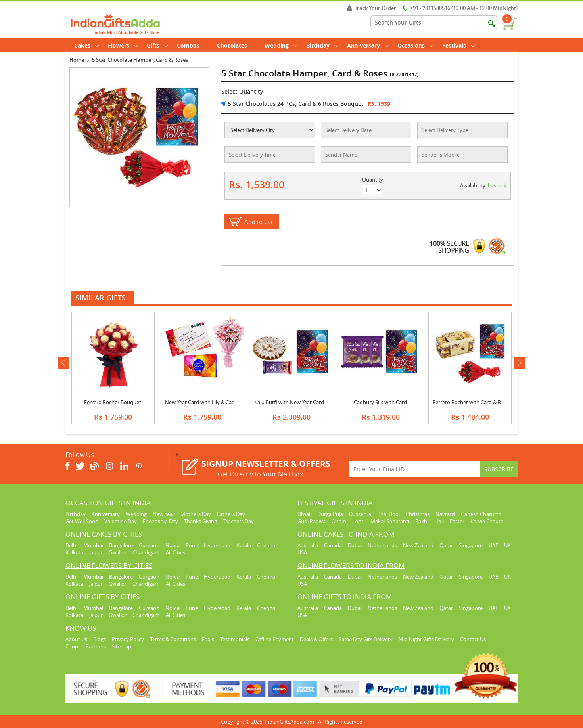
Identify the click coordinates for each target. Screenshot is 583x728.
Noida (173, 545)
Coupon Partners (86, 646)
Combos (188, 45)
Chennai (267, 545)
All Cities (175, 552)
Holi (439, 521)
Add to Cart (260, 222)
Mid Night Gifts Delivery (426, 639)
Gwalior (118, 552)
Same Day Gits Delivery (366, 639)
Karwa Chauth (487, 521)
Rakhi (422, 521)
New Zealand (418, 545)
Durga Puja (330, 514)
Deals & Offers (316, 639)
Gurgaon (149, 545)
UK (507, 545)
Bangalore (121, 545)
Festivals (458, 45)
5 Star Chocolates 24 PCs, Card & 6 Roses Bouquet (292, 104)
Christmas (418, 514)
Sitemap (122, 646)
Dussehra (360, 514)
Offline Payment (275, 639)
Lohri (358, 521)
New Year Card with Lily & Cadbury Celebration (220, 402)
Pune (192, 545)
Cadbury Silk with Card (380, 402)
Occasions (415, 45)
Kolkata (74, 552)
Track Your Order (371, 8)
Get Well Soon (82, 521)
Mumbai (93, 545)
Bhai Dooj (388, 514)
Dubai (355, 545)
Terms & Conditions (173, 639)
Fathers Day (231, 514)
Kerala (244, 545)
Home (77, 60)
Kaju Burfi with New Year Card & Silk (296, 402)
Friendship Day (160, 521)
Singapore (471, 545)
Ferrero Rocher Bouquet (113, 402)
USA (302, 552)
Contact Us (473, 639)
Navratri (445, 514)
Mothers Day (196, 514)
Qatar (446, 545)
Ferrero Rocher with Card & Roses (472, 402)
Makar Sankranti (390, 521)
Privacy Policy (128, 639)
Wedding (281, 45)
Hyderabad (217, 545)
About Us (76, 639)
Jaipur (96, 552)
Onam (339, 521)
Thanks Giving (200, 521)
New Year (164, 514)
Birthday (322, 45)
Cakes (87, 45)
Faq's (208, 639)
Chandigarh (146, 552)
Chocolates (232, 45)
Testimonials (235, 639)
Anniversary (368, 45)
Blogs (100, 639)
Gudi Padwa (312, 521)
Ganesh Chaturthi (482, 514)
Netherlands (382, 545)
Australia (308, 545)
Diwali (304, 514)
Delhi (71, 545)
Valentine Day (121, 521)
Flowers (123, 45)
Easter (457, 521)
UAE (493, 545)
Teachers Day (238, 521)
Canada (333, 545)
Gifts (157, 45)
